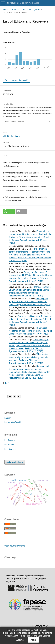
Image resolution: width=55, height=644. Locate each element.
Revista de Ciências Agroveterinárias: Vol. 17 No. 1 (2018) (30, 322)
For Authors (9, 445)
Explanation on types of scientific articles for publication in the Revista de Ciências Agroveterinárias (30, 234)
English (8, 418)
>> (11, 383)
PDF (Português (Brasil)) (18, 80)
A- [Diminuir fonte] (19, 396)
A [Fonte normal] (15, 396)
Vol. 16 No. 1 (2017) (31, 10)
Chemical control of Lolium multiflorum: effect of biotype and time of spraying (30, 290)
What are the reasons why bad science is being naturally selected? (28, 357)
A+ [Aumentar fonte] (10, 396)
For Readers (10, 440)
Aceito (33, 640)
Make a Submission (15, 462)
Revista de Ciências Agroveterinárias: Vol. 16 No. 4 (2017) (29, 240)
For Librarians (10, 449)
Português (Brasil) (13, 422)
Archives (15, 10)
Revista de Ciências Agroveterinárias (23, 3)
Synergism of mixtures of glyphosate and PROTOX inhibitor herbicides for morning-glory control (30, 275)
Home (5, 10)
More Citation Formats (15, 122)
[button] (9, 211)
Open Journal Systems (15, 546)
